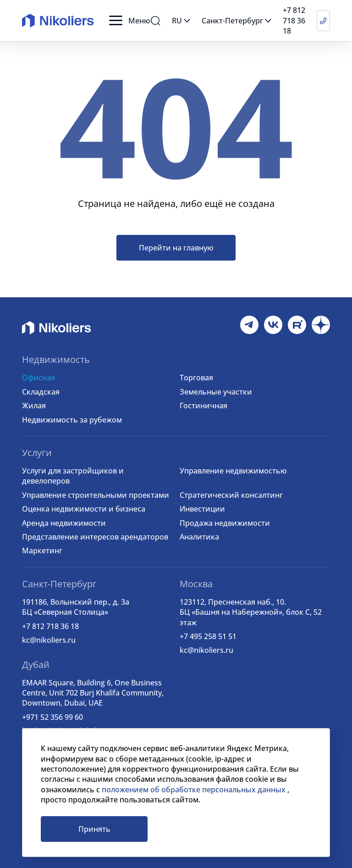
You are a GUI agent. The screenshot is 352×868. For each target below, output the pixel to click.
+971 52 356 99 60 (52, 717)
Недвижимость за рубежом (72, 420)
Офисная (38, 378)
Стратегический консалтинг (231, 495)
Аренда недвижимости (64, 523)
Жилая (34, 406)
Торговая (196, 378)
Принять (94, 829)
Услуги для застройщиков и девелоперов (73, 476)
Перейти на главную (176, 248)
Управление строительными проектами (96, 495)
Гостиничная (203, 406)
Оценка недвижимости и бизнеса (84, 509)
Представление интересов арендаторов (95, 537)
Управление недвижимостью (233, 471)
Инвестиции (202, 509)
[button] (129, 21)
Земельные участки (216, 392)
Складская (41, 392)
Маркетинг (42, 551)
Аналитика (199, 537)
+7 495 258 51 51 (208, 636)
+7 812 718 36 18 (50, 626)
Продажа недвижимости (225, 523)
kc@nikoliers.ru (49, 640)
